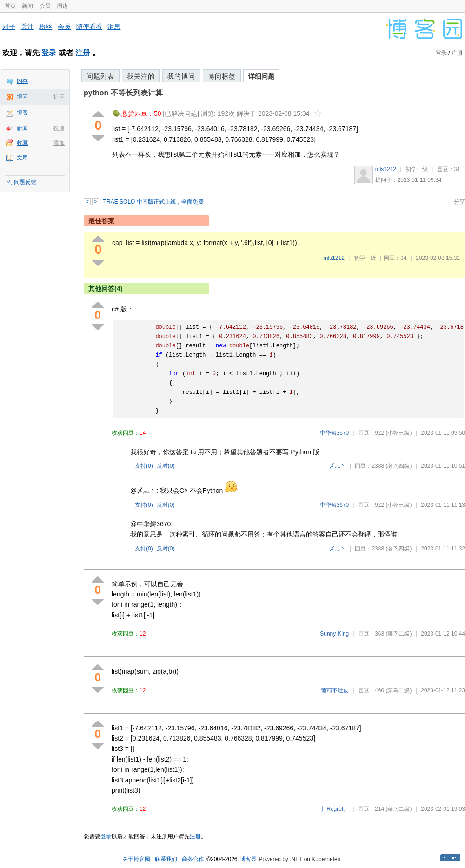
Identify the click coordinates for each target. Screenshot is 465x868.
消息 (114, 27)
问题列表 (100, 76)
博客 (22, 113)
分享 (459, 202)
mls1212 (386, 169)
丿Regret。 (335, 809)
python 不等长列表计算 (123, 93)
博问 (22, 97)
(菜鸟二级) (399, 634)
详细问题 (261, 76)
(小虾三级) (399, 433)
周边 (62, 6)
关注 (27, 27)
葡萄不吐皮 (335, 690)
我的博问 (181, 76)
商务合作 (193, 859)
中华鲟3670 (335, 433)
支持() (144, 466)
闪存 (22, 81)
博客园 (248, 859)
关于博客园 (136, 859)
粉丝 (46, 27)
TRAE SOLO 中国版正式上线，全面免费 (153, 202)
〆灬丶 (338, 466)
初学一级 (417, 169)
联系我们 (166, 859)
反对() (166, 466)
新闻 (27, 6)
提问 (59, 97)
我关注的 (141, 76)
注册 (83, 53)
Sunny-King (334, 634)
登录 (49, 53)
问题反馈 (25, 182)
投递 (59, 128)
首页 (10, 6)
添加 (59, 143)
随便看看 (89, 27)
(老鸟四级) (399, 466)
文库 (22, 158)
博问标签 (222, 76)
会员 (45, 6)
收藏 (22, 143)
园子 (9, 27)
